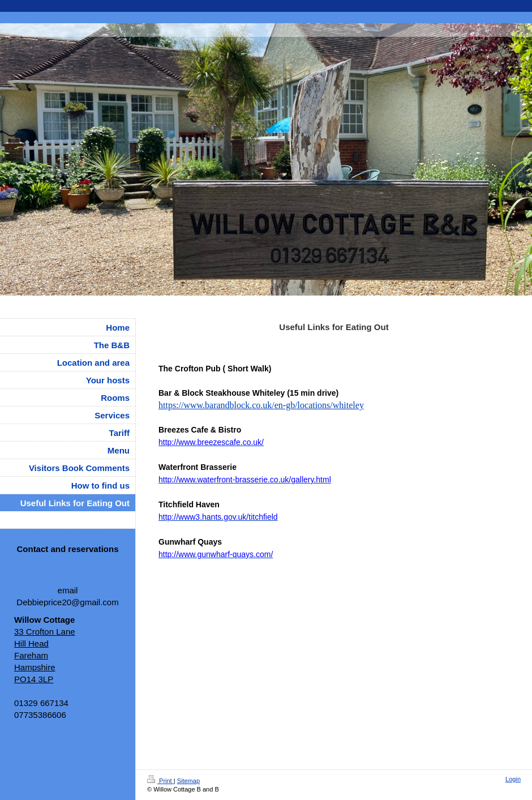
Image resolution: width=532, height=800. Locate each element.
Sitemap (188, 781)
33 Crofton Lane (45, 632)
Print (160, 781)
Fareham (31, 655)
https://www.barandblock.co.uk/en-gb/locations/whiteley (261, 405)
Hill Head (31, 643)
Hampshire (35, 667)
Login (513, 779)
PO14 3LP (34, 679)
